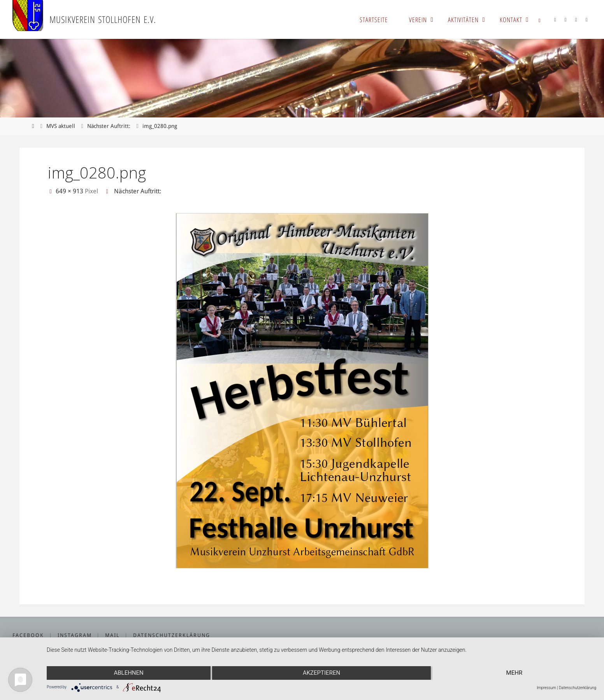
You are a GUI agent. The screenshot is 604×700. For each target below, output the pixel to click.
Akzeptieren (321, 673)
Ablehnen (128, 673)
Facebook (28, 635)
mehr (514, 673)
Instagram (75, 635)
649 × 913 (70, 191)
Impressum (546, 688)
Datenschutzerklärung (172, 635)
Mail (112, 635)
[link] (540, 19)
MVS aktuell (61, 126)
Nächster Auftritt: (109, 126)
